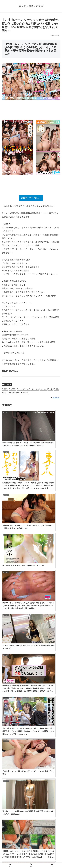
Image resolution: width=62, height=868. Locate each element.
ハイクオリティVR (24, 389)
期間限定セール (14, 393)
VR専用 (12, 389)
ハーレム (35, 389)
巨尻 (5, 393)
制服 (50, 389)
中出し (43, 389)
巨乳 (56, 389)
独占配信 (25, 393)
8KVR (5, 389)
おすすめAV (7, 384)
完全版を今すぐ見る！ (31, 198)
